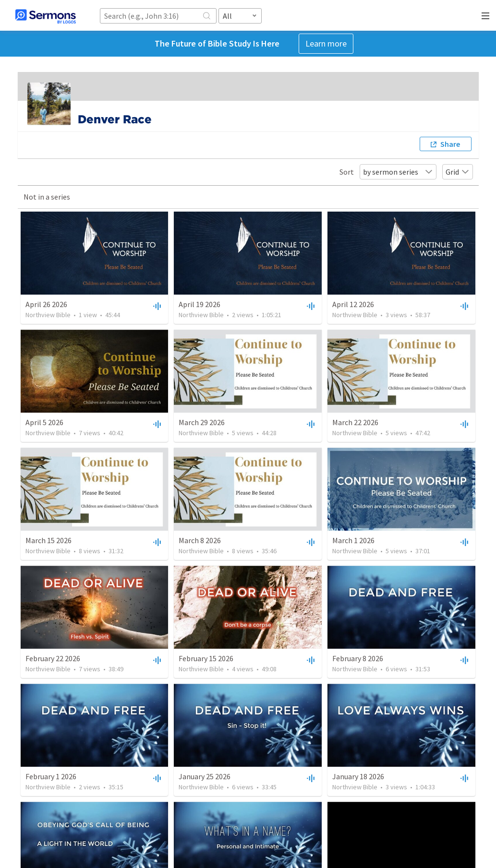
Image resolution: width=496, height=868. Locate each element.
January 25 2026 (205, 776)
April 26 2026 (46, 304)
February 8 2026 (358, 658)
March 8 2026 (200, 540)
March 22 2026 (355, 422)
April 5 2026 (44, 422)
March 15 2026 (48, 540)
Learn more (326, 43)
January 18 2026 (358, 776)
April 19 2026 (200, 304)
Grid (458, 172)
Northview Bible (48, 315)
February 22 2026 (53, 658)
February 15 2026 (206, 658)
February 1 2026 (51, 776)
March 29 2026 (202, 422)
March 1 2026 (353, 540)
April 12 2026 (353, 304)
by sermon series (398, 172)
